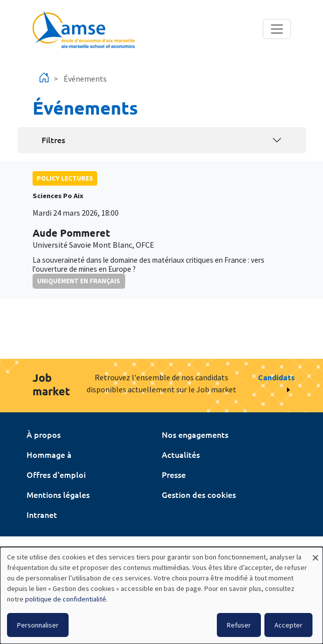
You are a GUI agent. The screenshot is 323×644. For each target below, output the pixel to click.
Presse (174, 474)
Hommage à (49, 454)
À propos (44, 434)
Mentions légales (58, 494)
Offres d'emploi (56, 474)
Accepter (288, 625)
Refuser (239, 625)
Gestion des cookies (199, 494)
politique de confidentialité (66, 599)
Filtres (53, 140)
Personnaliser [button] (38, 625)
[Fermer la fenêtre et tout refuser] (315, 553)
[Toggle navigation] (277, 29)
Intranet (42, 514)
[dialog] (161, 595)
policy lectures (65, 178)
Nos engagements (195, 434)
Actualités (181, 454)
